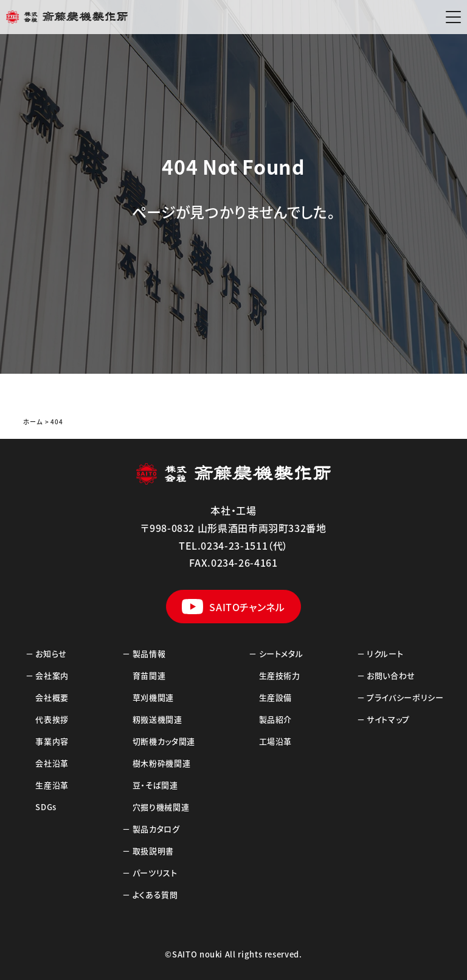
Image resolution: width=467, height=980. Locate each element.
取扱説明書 (153, 851)
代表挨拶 (52, 719)
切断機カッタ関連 (164, 741)
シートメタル (281, 653)
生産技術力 (280, 675)
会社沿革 (52, 763)
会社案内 (52, 675)
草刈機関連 (153, 697)
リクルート (385, 653)
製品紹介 (276, 719)
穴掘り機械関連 (161, 807)
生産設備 (276, 697)
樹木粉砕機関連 (161, 763)
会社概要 (52, 697)
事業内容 (52, 741)
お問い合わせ (391, 675)
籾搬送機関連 (157, 719)
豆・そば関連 (155, 785)
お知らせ (51, 653)
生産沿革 (52, 785)
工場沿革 (276, 741)
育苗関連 (149, 675)
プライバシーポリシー (405, 697)
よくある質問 (155, 894)
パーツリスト (155, 873)
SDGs (46, 807)
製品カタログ (156, 829)
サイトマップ (388, 719)
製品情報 (149, 653)
